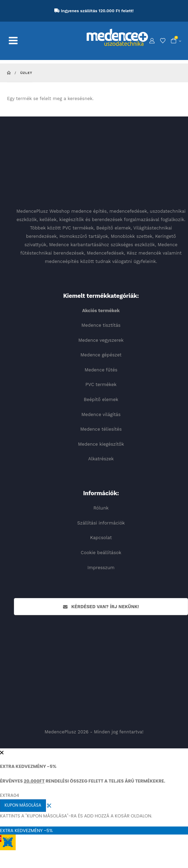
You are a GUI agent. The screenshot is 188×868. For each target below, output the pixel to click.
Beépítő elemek (101, 399)
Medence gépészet (101, 355)
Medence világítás (101, 414)
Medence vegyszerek (101, 340)
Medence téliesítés (101, 429)
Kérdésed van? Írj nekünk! (101, 607)
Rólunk (101, 508)
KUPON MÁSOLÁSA (23, 805)
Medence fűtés (101, 370)
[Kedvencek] (163, 41)
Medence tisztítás (101, 325)
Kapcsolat (101, 538)
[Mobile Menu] (17, 41)
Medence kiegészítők (101, 444)
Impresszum (101, 568)
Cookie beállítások (101, 553)
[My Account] (152, 41)
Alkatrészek (101, 459)
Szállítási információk (101, 523)
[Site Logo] (117, 37)
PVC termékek (101, 384)
